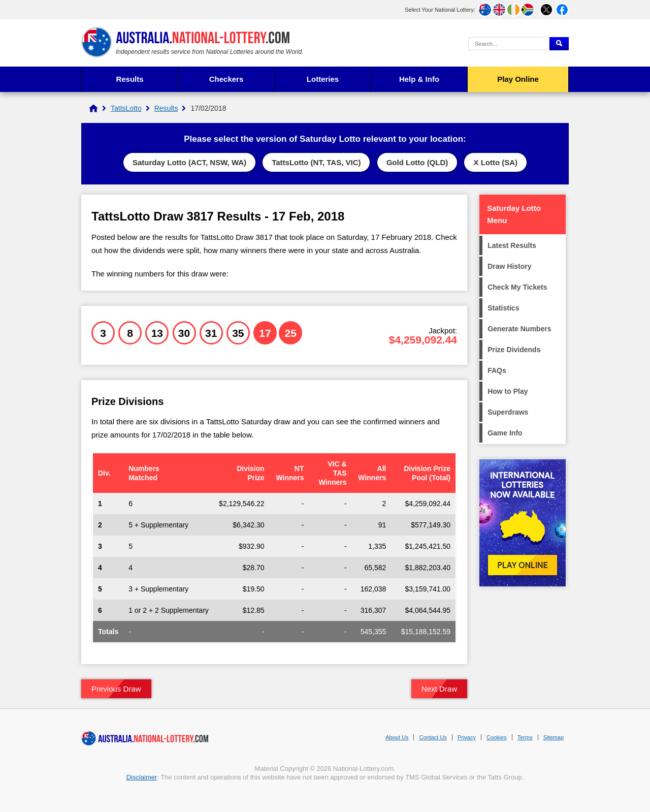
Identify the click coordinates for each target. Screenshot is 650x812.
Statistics (503, 308)
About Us (397, 737)
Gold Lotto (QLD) (417, 162)
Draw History (509, 266)
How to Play (508, 391)
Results (129, 79)
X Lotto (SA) (495, 162)
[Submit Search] (559, 44)
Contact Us (433, 737)
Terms (525, 737)
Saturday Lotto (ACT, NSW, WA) (189, 162)
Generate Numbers (519, 329)
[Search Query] (509, 44)
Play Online (518, 79)
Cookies (497, 737)
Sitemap (554, 737)
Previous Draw (116, 689)
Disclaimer (142, 777)
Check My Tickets (517, 287)
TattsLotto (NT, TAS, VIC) (316, 162)
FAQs (497, 370)
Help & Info (419, 79)
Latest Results (512, 245)
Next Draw (439, 689)
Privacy (467, 737)
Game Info (505, 433)
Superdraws (508, 412)
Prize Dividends (514, 350)
